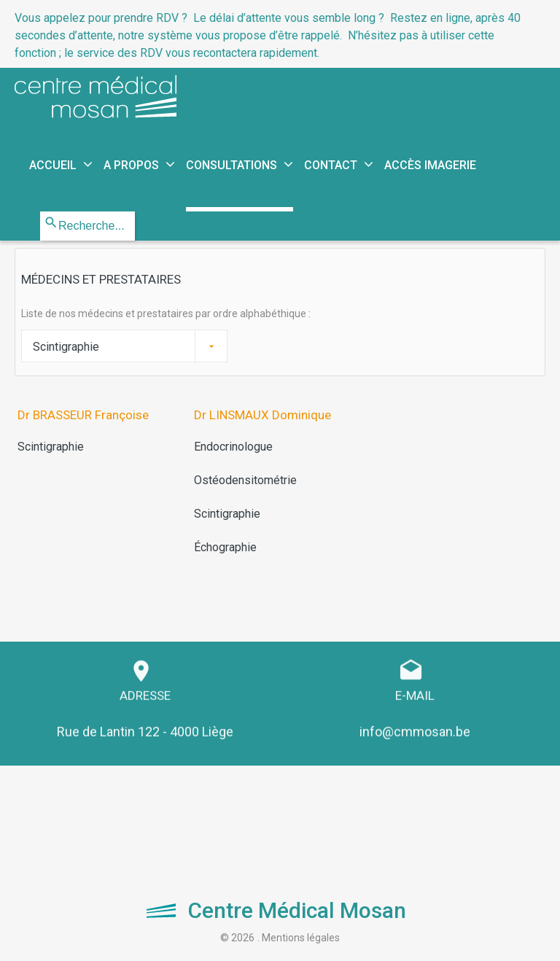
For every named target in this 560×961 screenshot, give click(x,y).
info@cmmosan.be (415, 724)
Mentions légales (301, 938)
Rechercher (40, 212)
